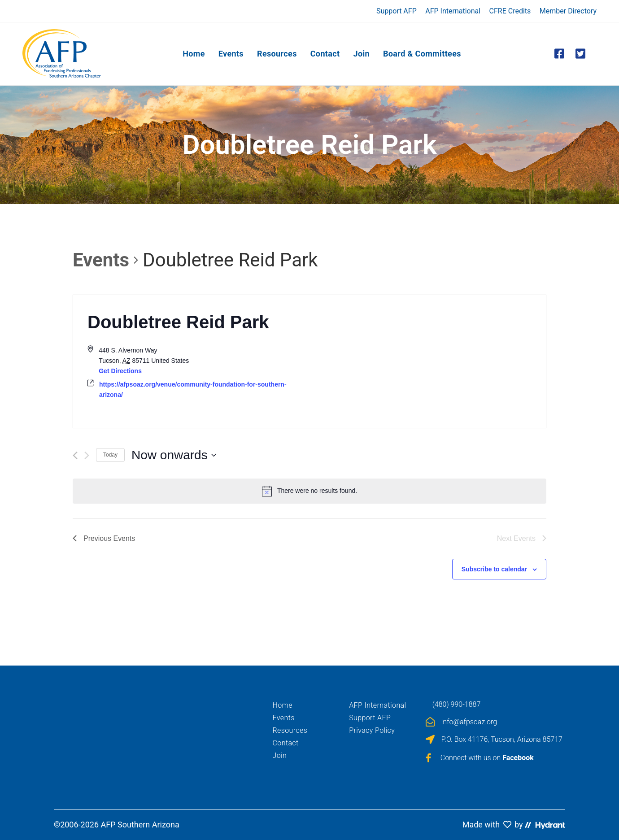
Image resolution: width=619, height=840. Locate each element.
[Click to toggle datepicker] (174, 455)
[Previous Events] (75, 455)
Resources (290, 730)
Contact (286, 743)
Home (283, 705)
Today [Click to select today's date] (110, 455)
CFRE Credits (510, 11)
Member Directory (568, 11)
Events (101, 260)
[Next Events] (87, 455)
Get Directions (120, 371)
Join (280, 755)
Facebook (518, 758)
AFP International (453, 11)
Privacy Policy (372, 730)
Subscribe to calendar (494, 569)
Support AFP (397, 11)
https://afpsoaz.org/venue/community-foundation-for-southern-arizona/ (193, 390)
